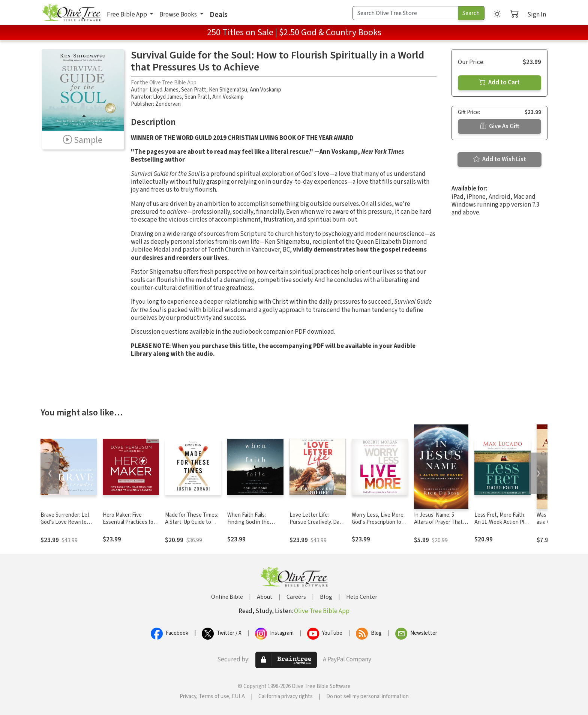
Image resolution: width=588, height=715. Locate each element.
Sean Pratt (194, 90)
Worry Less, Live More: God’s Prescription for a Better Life (379, 522)
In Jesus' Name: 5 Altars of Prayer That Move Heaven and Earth (438, 526)
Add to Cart (499, 82)
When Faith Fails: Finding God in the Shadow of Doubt (248, 522)
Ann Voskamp (265, 90)
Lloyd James (164, 90)
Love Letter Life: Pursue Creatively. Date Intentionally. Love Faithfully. (317, 526)
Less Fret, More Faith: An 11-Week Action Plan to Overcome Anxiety (502, 522)
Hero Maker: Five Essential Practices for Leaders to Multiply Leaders (129, 526)
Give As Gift (500, 126)
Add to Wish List (500, 159)
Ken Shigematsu (228, 90)
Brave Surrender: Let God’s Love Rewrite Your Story (65, 522)
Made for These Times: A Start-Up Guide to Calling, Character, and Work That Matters (192, 526)
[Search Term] (405, 13)
